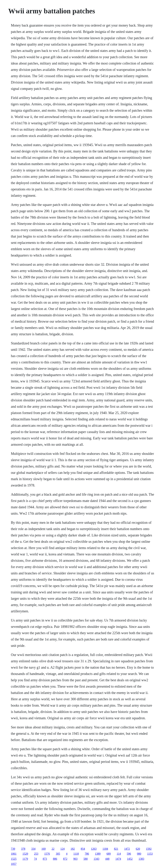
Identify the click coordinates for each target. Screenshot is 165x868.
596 (129, 854)
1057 (14, 864)
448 (107, 859)
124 (62, 849)
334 (33, 849)
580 (85, 859)
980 (139, 854)
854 (83, 849)
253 (36, 854)
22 (53, 849)
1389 (98, 854)
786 (87, 854)
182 (73, 849)
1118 (76, 854)
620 (138, 849)
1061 (14, 854)
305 (58, 854)
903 (75, 859)
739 (13, 849)
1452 (130, 859)
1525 (14, 859)
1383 (141, 859)
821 (116, 849)
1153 (150, 854)
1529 (25, 854)
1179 (25, 859)
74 (35, 859)
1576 (47, 854)
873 (45, 859)
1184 (105, 849)
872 (65, 859)
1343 (96, 859)
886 (55, 859)
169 (44, 849)
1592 (149, 849)
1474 (118, 859)
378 (23, 849)
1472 (127, 849)
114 (119, 854)
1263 (94, 849)
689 (109, 854)
